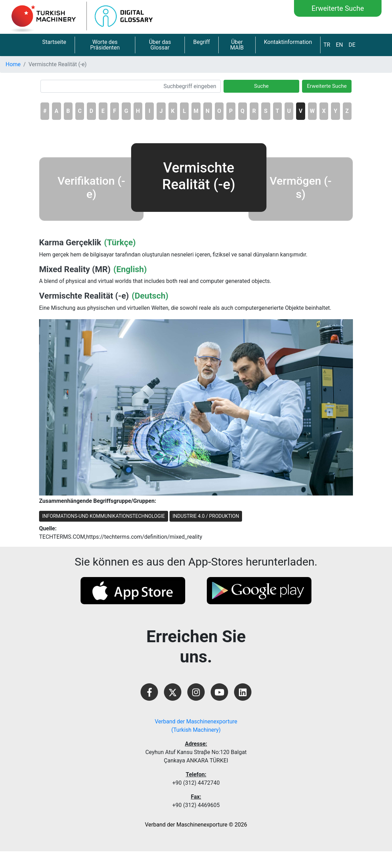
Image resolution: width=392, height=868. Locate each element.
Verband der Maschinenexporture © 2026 (196, 825)
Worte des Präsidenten (105, 45)
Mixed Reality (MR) (75, 269)
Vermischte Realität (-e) (84, 296)
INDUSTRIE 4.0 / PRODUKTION (206, 516)
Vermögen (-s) (300, 187)
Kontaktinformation (288, 42)
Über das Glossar (160, 45)
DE (352, 45)
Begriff (202, 42)
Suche (262, 86)
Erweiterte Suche (338, 8)
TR (327, 45)
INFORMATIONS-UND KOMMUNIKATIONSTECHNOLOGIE (104, 516)
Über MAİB (237, 45)
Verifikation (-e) (91, 187)
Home (13, 64)
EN (340, 45)
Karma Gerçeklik (70, 243)
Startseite (54, 42)
